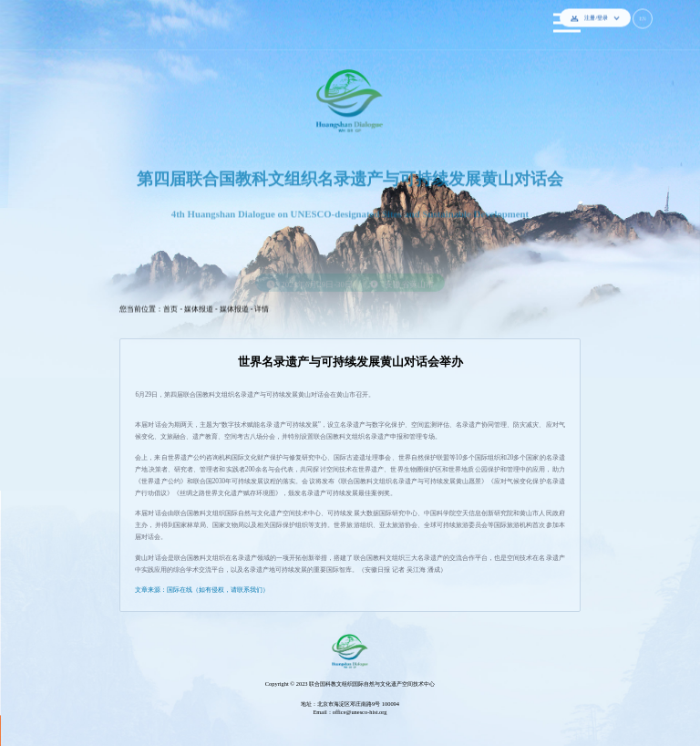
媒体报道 (199, 305)
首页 (170, 305)
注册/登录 (595, 14)
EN (642, 15)
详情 (262, 305)
